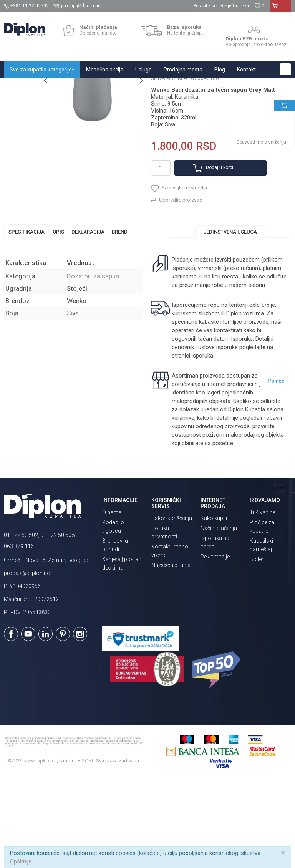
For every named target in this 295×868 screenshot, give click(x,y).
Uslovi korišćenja (172, 606)
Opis (58, 320)
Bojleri (257, 647)
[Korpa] (281, 9)
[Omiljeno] (259, 6)
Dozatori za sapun (157, 87)
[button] (285, 69)
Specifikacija (27, 320)
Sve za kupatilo (60, 87)
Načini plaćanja (219, 616)
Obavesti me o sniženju (260, 225)
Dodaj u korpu (212, 251)
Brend (120, 320)
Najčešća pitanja (171, 653)
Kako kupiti (214, 606)
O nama (112, 600)
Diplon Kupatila (21, 87)
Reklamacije (215, 644)
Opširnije (21, 861)
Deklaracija (88, 320)
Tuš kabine (263, 600)
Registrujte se (235, 6)
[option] (22, 124)
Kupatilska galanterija (107, 87)
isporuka (202, 444)
